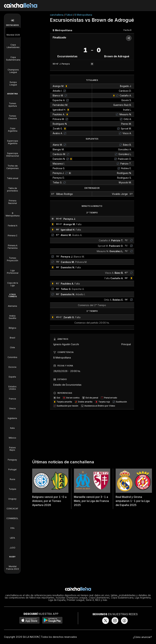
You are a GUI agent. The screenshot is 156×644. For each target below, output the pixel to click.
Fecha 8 (127, 30)
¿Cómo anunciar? (142, 637)
